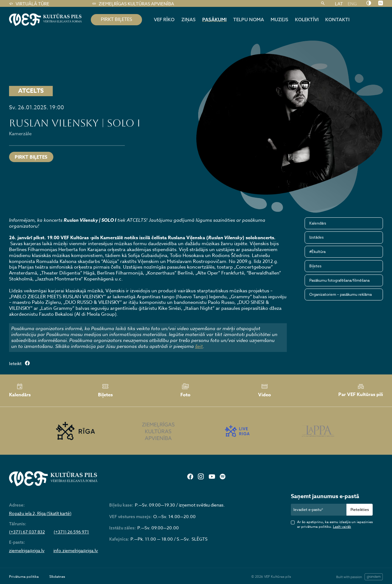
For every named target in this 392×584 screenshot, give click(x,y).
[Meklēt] (323, 4)
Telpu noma (249, 20)
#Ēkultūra (317, 252)
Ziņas (189, 20)
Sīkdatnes (57, 577)
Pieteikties (360, 510)
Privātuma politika (24, 577)
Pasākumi (214, 20)
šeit (199, 346)
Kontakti (337, 20)
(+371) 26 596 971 (71, 532)
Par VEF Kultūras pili (361, 390)
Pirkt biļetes (31, 157)
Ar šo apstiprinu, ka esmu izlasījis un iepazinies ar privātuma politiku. (335, 524)
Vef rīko (164, 20)
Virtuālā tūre (29, 4)
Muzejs (279, 20)
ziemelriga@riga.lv (27, 551)
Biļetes (315, 266)
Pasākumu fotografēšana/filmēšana (339, 280)
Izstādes (316, 237)
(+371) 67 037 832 (27, 532)
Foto (185, 390)
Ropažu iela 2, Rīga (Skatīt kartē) (40, 513)
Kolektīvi (307, 20)
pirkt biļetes (116, 19)
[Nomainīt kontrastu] (369, 3)
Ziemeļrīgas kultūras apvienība (133, 4)
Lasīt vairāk (342, 527)
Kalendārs (318, 223)
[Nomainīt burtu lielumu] (381, 3)
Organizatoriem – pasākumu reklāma (341, 294)
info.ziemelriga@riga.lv (76, 551)
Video (265, 390)
